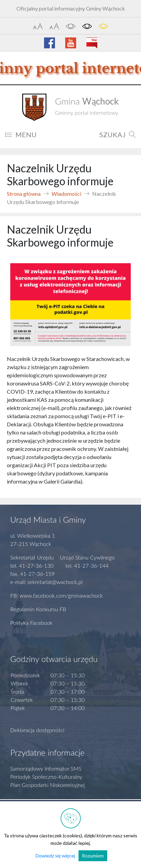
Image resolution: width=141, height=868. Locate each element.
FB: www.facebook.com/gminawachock (57, 595)
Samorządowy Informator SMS (46, 768)
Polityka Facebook (31, 623)
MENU (21, 135)
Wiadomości (66, 194)
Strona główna (24, 194)
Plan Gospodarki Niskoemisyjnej (48, 785)
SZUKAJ (118, 135)
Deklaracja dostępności (37, 730)
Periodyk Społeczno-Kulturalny (46, 777)
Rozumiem (93, 856)
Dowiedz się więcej (55, 856)
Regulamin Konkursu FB (38, 609)
